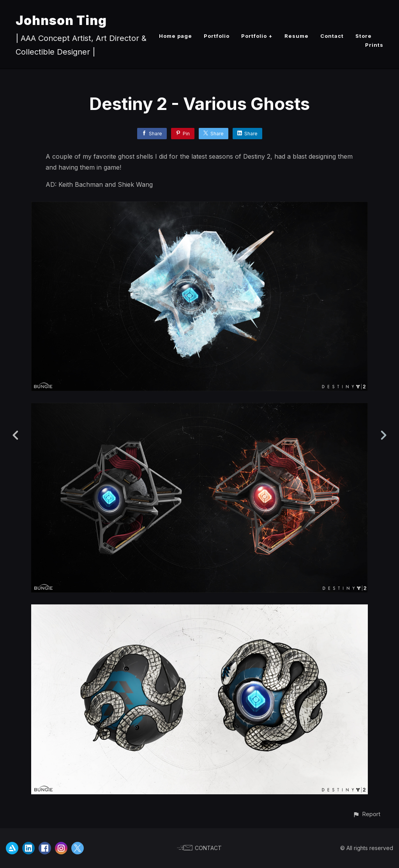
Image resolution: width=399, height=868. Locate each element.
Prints (374, 45)
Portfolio (217, 36)
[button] (366, 814)
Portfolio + (257, 36)
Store (364, 36)
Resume (297, 36)
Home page (176, 36)
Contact (332, 36)
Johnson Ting (61, 20)
